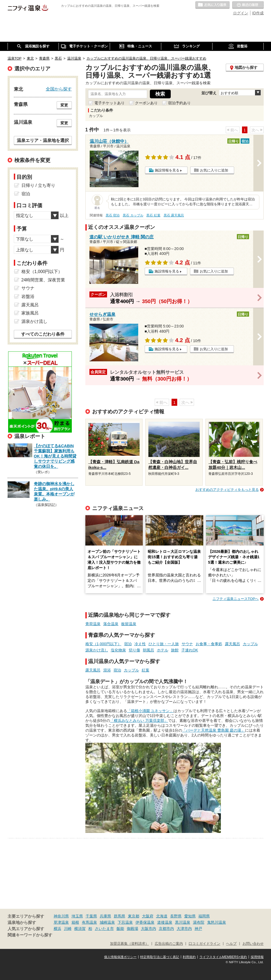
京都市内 (166, 929)
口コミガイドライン (204, 944)
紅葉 (146, 670)
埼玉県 (77, 916)
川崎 (68, 929)
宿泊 (128, 644)
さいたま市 (104, 929)
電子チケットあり (109, 103)
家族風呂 (30, 313)
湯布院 (199, 922)
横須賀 (80, 929)
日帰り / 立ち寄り (38, 185)
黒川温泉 (183, 922)
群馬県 (120, 916)
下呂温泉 (125, 922)
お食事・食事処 (209, 644)
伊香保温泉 (145, 922)
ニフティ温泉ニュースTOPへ (235, 599)
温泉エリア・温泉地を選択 (43, 140)
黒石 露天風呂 (174, 215)
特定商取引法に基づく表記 (160, 957)
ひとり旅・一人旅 (164, 644)
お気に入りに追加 (214, 170)
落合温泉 (111, 624)
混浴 (107, 670)
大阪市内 (149, 929)
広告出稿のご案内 (169, 944)
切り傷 (134, 650)
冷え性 (140, 644)
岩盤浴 (28, 296)
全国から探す (59, 89)
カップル (250, 644)
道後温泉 (165, 922)
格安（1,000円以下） (103, 644)
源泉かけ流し (97, 650)
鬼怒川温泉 (217, 922)
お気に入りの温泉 (212, 5)
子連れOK (190, 650)
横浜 (57, 929)
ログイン (241, 13)
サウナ (187, 644)
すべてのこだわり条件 (43, 334)
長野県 (176, 916)
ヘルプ (231, 944)
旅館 (175, 650)
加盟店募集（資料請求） (129, 944)
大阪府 (148, 916)
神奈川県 (61, 916)
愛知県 (190, 916)
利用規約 (189, 957)
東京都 (134, 916)
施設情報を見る (167, 170)
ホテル (163, 650)
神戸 (198, 929)
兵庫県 (105, 916)
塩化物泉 (118, 650)
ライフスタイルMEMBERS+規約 (223, 957)
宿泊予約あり (179, 103)
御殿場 (133, 929)
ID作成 (258, 13)
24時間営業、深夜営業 (43, 280)
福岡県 (204, 916)
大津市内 (184, 929)
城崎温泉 (107, 922)
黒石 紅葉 (153, 215)
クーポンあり (146, 103)
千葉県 (91, 916)
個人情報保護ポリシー (120, 957)
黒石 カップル (133, 215)
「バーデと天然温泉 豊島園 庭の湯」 (214, 730)
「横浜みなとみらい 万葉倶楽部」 (139, 721)
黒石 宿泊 (113, 215)
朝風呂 (149, 650)
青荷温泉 (93, 624)
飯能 (120, 929)
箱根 (75, 922)
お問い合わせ (253, 944)
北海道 (162, 916)
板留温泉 (129, 624)
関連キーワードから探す (30, 935)
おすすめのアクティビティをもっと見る (227, 490)
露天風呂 (233, 644)
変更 (64, 105)
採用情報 (257, 957)
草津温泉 (61, 922)
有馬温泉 (89, 922)
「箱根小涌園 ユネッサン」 (150, 711)
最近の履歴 (248, 5)
